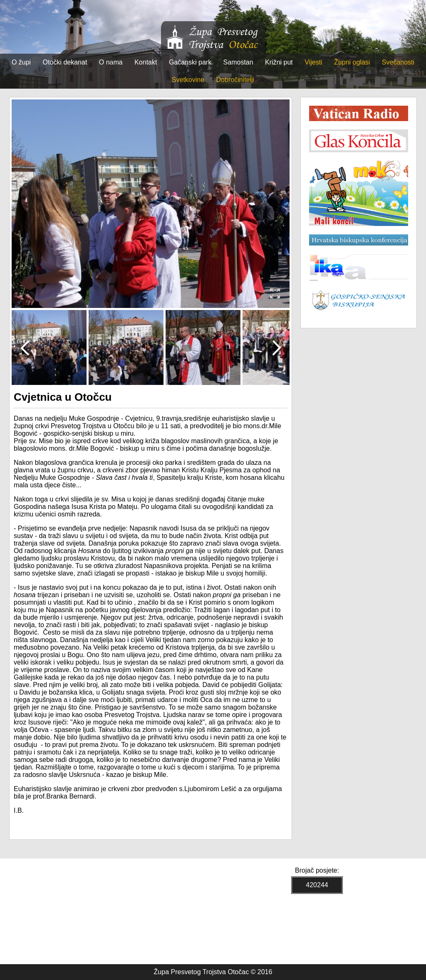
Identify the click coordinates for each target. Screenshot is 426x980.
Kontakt (146, 62)
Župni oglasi (352, 62)
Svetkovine (188, 80)
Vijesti (313, 62)
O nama (111, 62)
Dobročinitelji (235, 80)
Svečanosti (398, 62)
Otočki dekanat (65, 62)
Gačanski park (190, 62)
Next (276, 347)
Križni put (279, 62)
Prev (25, 347)
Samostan (238, 62)
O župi (21, 62)
